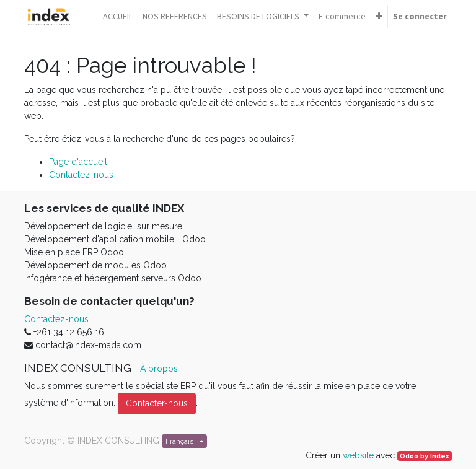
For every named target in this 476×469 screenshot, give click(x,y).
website (358, 455)
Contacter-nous (157, 403)
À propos (159, 369)
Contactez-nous (81, 175)
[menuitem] (118, 16)
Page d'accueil (78, 162)
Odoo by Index (425, 456)
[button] (379, 16)
